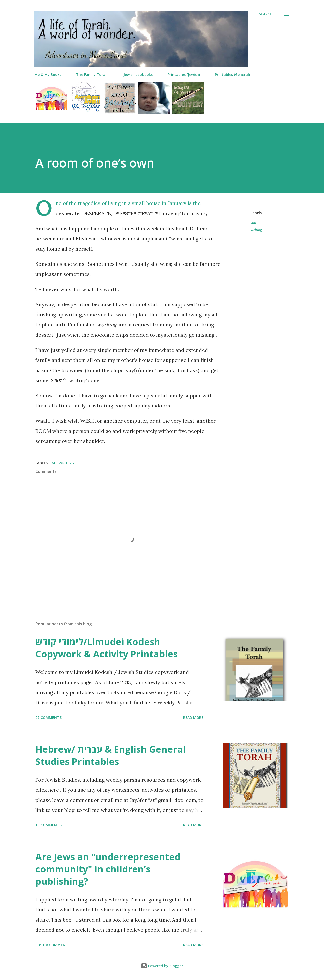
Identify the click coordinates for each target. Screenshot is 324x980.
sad (253, 223)
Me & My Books (48, 75)
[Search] (266, 14)
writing (256, 230)
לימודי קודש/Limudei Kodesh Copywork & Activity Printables (107, 648)
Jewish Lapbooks (138, 75)
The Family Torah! (92, 75)
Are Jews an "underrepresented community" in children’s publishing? (108, 869)
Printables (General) (232, 75)
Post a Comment (52, 945)
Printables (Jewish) (184, 75)
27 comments (48, 717)
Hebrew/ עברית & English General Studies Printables (110, 755)
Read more (193, 717)
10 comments (48, 825)
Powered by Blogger (162, 966)
